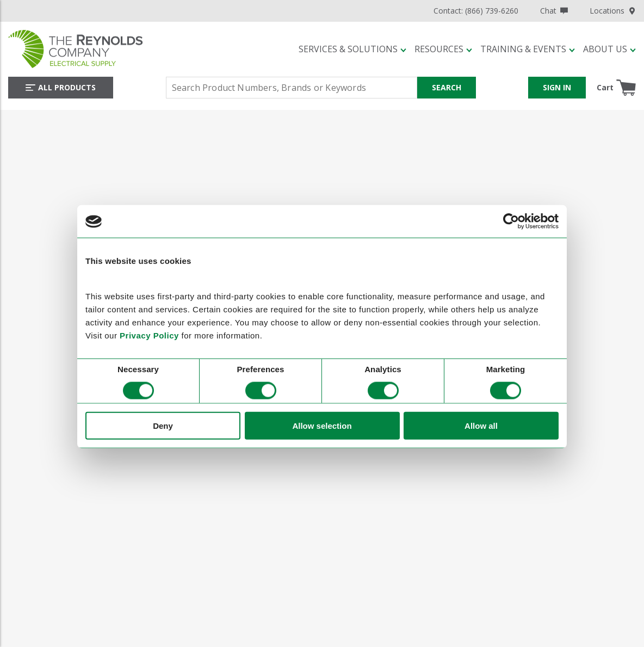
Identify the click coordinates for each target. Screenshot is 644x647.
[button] (352, 49)
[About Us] (609, 49)
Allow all (481, 426)
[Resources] (443, 49)
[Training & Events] (528, 49)
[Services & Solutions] (352, 49)
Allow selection (322, 426)
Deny (163, 426)
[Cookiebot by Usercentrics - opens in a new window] (511, 221)
